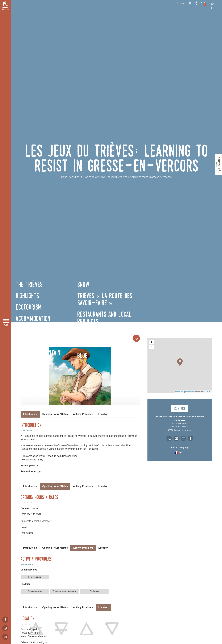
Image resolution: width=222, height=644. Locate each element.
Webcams (180, 6)
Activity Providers (83, 414)
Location (103, 414)
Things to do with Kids (193, 6)
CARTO (208, 392)
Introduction (30, 486)
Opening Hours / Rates (55, 414)
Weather (186, 6)
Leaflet (178, 392)
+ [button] (152, 342)
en (202, 7)
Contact (171, 7)
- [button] (152, 347)
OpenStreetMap (189, 392)
